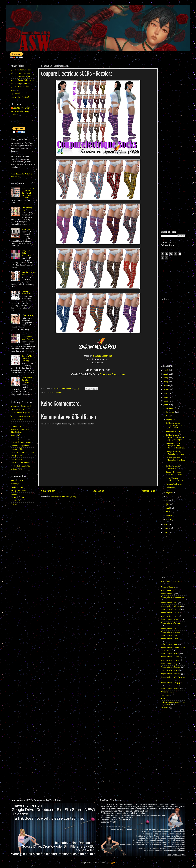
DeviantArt (15, 484)
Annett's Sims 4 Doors (170, 613)
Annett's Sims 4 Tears (170, 670)
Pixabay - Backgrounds (20, 446)
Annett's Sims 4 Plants (170, 657)
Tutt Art (14, 504)
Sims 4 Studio (16, 459)
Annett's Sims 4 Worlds (170, 689)
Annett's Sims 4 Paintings (171, 639)
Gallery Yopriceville (18, 491)
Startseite (98, 491)
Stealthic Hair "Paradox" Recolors (27, 380)
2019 (166, 397)
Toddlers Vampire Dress (27, 293)
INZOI (163, 699)
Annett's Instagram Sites (21, 70)
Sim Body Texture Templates (22, 452)
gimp (13, 423)
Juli (168, 496)
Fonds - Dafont (17, 487)
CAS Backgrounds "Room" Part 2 (27, 337)
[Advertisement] (173, 103)
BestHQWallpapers (18, 410)
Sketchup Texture (18, 497)
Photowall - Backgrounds (21, 442)
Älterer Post (148, 491)
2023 (166, 382)
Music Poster (27, 229)
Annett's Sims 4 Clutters (171, 606)
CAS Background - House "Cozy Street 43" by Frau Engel (175, 437)
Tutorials (164, 708)
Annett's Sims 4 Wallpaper (171, 683)
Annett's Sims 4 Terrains (171, 674)
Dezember (171, 408)
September (171, 420)
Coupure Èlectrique (103, 356)
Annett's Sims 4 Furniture (171, 623)
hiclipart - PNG (16, 426)
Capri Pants (170, 488)
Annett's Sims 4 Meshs (170, 636)
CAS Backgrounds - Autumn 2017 (173, 467)
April (168, 508)
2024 (166, 378)
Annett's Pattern (168, 590)
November (171, 412)
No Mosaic (15, 436)
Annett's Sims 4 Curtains (171, 610)
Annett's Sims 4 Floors (170, 620)
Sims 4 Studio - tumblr (20, 463)
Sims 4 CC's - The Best (20, 97)
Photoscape (16, 439)
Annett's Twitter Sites (20, 87)
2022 (166, 386)
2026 (166, 370)
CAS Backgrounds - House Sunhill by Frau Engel (175, 460)
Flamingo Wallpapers (174, 484)
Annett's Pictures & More (21, 73)
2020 (166, 393)
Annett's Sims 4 (167, 594)
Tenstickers (15, 501)
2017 (166, 405)
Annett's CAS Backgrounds (172, 581)
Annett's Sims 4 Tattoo (170, 667)
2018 (166, 401)
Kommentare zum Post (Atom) (63, 497)
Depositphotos (17, 481)
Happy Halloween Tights (175, 431)
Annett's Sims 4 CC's (169, 603)
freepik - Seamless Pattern (22, 416)
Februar (170, 516)
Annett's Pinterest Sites (20, 77)
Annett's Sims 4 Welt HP (20, 83)
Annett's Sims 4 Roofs (170, 660)
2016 (166, 524)
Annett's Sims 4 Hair (169, 629)
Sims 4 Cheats (16, 456)
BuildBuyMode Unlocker (20, 413)
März (168, 512)
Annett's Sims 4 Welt (22, 108)
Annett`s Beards (168, 692)
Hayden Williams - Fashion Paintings (28, 358)
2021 (166, 389)
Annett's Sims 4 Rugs (169, 664)
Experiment (15, 94)
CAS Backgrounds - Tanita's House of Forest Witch (174, 425)
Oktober (170, 416)
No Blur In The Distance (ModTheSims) (20, 431)
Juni (168, 500)
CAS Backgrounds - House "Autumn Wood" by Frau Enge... (176, 446)
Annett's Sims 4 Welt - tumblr (23, 80)
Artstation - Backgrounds (21, 406)
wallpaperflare (16, 469)
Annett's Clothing (55, 392)
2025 (166, 374)
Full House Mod (17, 420)
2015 (166, 528)
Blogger (112, 863)
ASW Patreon (16, 90)
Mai (168, 504)
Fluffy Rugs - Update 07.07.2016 (27, 253)
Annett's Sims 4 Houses (171, 632)
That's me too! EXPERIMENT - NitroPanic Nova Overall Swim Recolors (28, 193)
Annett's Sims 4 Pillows (170, 654)
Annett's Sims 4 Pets (169, 645)
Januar (169, 520)
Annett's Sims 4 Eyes (169, 616)
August (169, 493)
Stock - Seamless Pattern (21, 466)
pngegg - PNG (16, 449)
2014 (166, 532)
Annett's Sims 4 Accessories (173, 597)
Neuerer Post (48, 491)
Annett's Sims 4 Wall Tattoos (173, 677)
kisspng (14, 494)
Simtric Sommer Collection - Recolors (175, 479)
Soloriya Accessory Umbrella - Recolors (175, 453)
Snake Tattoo (27, 315)
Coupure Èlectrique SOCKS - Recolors (174, 473)
